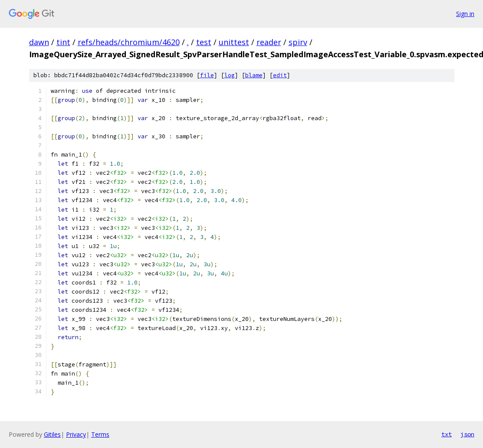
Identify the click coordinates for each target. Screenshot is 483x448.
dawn (39, 42)
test (204, 42)
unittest (234, 42)
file (207, 75)
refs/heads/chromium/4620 (129, 42)
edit (280, 75)
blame (254, 75)
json (467, 434)
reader (269, 42)
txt (447, 434)
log (230, 75)
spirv (298, 42)
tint (63, 42)
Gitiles (52, 434)
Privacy (76, 434)
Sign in (465, 14)
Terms (100, 434)
